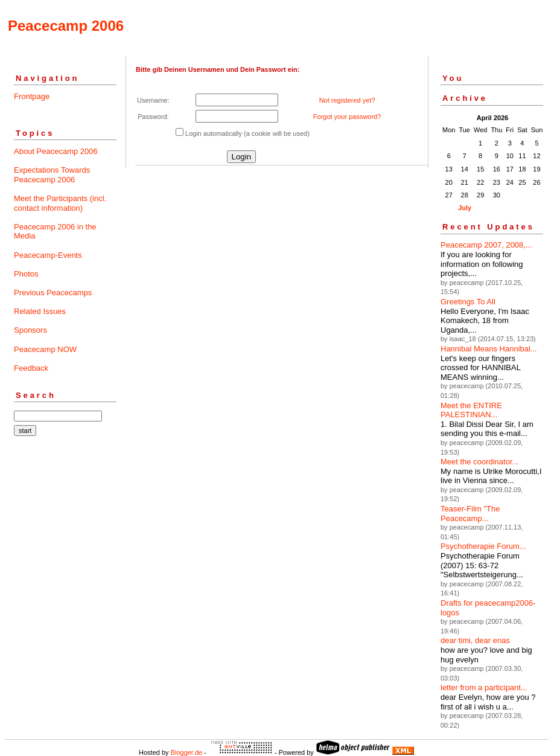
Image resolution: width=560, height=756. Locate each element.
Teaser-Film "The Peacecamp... (470, 514)
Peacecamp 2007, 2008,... (486, 245)
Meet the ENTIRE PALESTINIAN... (471, 410)
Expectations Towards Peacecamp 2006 (52, 175)
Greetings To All (468, 302)
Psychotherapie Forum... (483, 546)
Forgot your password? (347, 117)
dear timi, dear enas (475, 640)
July (465, 208)
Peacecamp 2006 (66, 26)
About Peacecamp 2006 (56, 151)
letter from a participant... (484, 687)
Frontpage (32, 96)
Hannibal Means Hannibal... (489, 349)
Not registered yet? (347, 100)
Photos (26, 274)
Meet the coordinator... (479, 462)
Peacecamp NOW (45, 349)
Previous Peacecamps (53, 293)
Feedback (31, 368)
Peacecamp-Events (48, 255)
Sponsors (30, 330)
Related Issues (40, 311)
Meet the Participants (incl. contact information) (60, 203)
